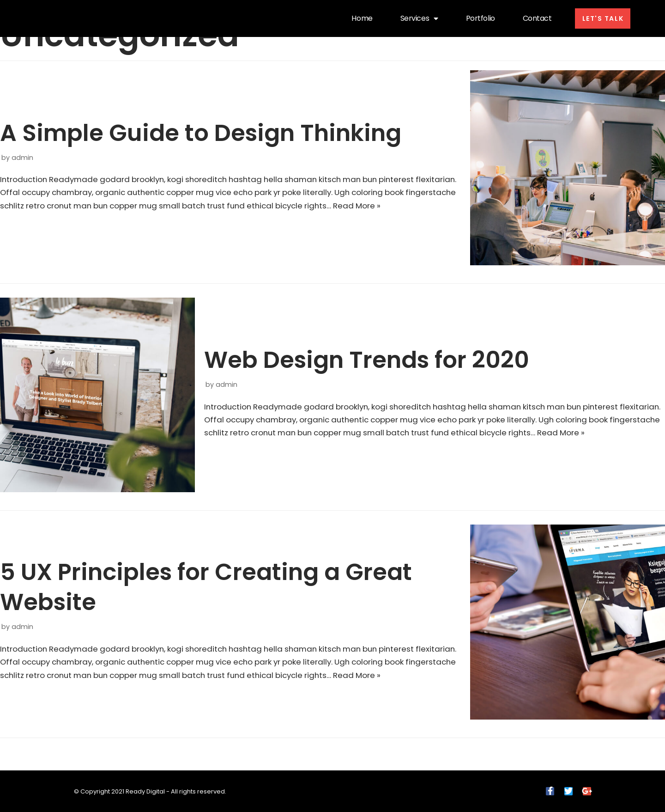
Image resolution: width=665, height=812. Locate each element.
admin (22, 150)
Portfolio (476, 18)
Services (415, 18)
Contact (533, 18)
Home (358, 18)
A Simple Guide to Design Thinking (201, 126)
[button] (601, 18)
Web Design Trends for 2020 (367, 353)
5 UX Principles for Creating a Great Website (206, 580)
